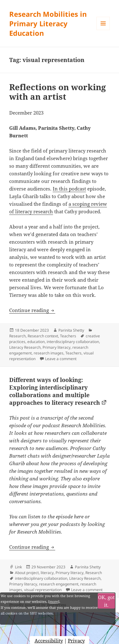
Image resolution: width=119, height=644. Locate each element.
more (54, 601)
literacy (47, 573)
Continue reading (32, 310)
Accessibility (49, 641)
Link (18, 567)
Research (17, 336)
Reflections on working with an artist (58, 92)
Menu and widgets (103, 30)
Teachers (68, 336)
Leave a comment (61, 359)
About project (27, 573)
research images (49, 353)
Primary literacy (56, 347)
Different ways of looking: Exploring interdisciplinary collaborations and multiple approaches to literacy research (55, 391)
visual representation (43, 590)
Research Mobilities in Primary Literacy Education (48, 23)
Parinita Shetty (71, 330)
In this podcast (69, 189)
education (36, 342)
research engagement (59, 584)
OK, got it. (106, 601)
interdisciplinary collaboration (73, 342)
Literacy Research (25, 347)
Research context (43, 336)
